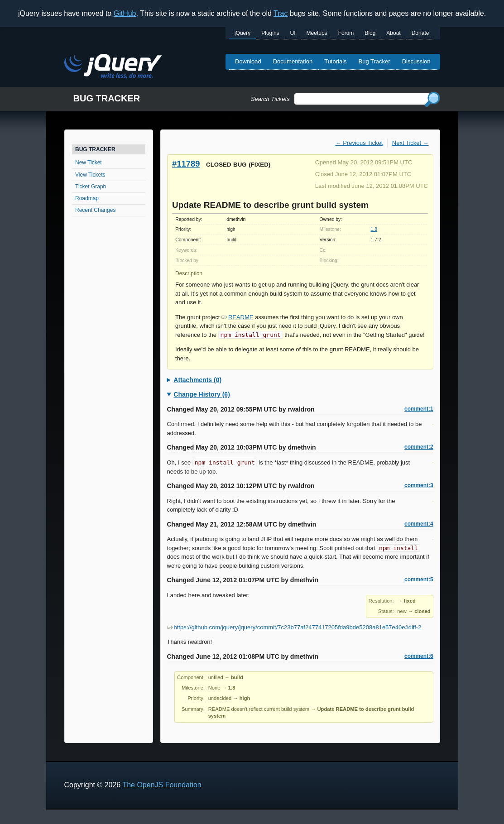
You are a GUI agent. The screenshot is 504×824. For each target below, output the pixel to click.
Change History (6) (202, 394)
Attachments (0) (197, 380)
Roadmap (87, 198)
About (393, 33)
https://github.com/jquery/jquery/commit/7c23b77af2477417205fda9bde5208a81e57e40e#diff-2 (294, 627)
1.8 (374, 229)
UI (293, 33)
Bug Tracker (374, 61)
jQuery (242, 33)
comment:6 (419, 656)
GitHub (125, 13)
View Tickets (90, 175)
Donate (420, 33)
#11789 (186, 164)
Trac (281, 13)
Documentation (293, 61)
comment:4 (419, 524)
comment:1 (419, 409)
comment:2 (419, 447)
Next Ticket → (410, 143)
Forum (346, 33)
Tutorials (335, 61)
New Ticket (89, 163)
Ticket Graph (91, 187)
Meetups (317, 33)
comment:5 (419, 580)
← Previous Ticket (359, 143)
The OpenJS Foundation (162, 785)
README (238, 317)
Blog (370, 33)
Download (248, 61)
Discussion (416, 61)
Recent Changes (95, 210)
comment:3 (419, 485)
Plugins (270, 33)
